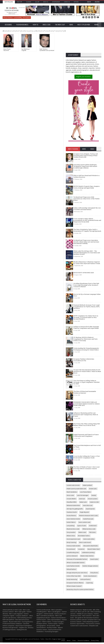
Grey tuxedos (71, 537)
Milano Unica (71, 541)
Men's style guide (20, 613)
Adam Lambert (87, 490)
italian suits (83, 507)
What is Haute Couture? (84, 588)
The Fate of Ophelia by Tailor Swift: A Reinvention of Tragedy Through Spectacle (87, 235)
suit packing (70, 530)
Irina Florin (7, 49)
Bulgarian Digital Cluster (58, 640)
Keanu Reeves (71, 520)
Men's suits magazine (16, 615)
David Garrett (90, 514)
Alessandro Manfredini (90, 551)
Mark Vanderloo (72, 497)
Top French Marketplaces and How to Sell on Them (87, 451)
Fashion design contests (90, 571)
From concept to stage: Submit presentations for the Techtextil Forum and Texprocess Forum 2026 (87, 225)
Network (76, 2)
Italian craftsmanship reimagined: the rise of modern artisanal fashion (87, 214)
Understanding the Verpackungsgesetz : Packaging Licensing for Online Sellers (86, 354)
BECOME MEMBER (95, 55)
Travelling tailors (42, 613)
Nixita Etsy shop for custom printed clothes (80, 591)
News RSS (48, 640)
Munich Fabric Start (93, 554)
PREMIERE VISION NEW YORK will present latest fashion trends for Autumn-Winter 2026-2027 (87, 409)
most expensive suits (73, 544)
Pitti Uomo (92, 537)
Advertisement (56, 2)
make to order (94, 507)
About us (46, 2)
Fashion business (22, 25)
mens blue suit (87, 510)
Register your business (83, 81)
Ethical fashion (71, 574)
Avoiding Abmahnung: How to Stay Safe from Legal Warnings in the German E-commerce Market (86, 290)
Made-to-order (87, 611)
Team (74, 642)
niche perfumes (72, 584)
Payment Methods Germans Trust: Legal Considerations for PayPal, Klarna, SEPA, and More (86, 311)
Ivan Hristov (43, 49)
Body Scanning (71, 547)
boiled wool (93, 530)
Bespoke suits (94, 627)
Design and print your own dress (89, 574)
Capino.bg (70, 588)
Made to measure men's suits (88, 520)
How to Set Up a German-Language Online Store (87, 300)
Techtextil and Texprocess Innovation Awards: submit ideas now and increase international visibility (86, 247)
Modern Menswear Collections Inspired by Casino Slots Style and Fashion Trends (87, 268)
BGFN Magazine (9, 2)
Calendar (29, 2)
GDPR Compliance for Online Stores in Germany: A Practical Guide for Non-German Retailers (86, 322)
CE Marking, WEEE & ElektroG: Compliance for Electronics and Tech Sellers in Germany (85, 344)
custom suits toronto (73, 490)
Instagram (95, 17)
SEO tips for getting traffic (75, 514)
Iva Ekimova (25, 49)
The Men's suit (60, 25)
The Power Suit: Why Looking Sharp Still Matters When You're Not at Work (86, 429)
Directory (19, 2)
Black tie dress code (73, 534)
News (71, 25)
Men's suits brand (85, 547)
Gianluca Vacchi (72, 517)
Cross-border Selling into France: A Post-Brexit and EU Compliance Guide (87, 462)
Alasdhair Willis (71, 507)
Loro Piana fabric (85, 497)
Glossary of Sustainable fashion (77, 564)
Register (97, 2)
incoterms (81, 554)
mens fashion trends (73, 524)
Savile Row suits (88, 524)
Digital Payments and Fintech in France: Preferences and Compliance (86, 440)
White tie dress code (89, 534)
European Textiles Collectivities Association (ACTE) (84, 365)
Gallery (37, 2)
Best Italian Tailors (84, 541)
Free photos (71, 578)
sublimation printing (88, 557)
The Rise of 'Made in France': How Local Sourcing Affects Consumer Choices (86, 473)
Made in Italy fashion (87, 561)
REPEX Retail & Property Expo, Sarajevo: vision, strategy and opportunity (86, 192)
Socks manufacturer (73, 581)
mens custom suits (84, 527)
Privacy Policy (95, 642)
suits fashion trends (73, 571)
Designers (8, 25)
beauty (93, 500)
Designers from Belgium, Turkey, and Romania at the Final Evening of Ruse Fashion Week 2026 (85, 160)
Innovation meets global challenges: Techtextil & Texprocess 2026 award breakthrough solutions (85, 171)
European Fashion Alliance (88, 584)
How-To (35, 25)
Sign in (89, 2)
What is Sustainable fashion (76, 567)
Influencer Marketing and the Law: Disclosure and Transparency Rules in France (86, 419)
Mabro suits (82, 537)
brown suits (93, 493)
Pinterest (89, 17)
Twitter (86, 17)
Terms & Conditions (84, 642)
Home (63, 642)
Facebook (83, 17)
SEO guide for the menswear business (87, 619)
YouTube (98, 17)
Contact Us (67, 2)
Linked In (92, 17)
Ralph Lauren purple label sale (76, 493)
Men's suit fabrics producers (45, 617)
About (69, 642)
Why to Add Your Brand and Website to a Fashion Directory (86, 181)
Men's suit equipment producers (49, 618)
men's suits (18, 611)
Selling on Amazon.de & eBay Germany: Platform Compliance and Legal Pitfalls (86, 332)
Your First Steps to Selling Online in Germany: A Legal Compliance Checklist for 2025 (86, 387)
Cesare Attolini (71, 504)
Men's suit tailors (57, 611)
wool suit (82, 504)
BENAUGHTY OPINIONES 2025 (83, 277)
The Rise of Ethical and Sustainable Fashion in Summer (87, 397)
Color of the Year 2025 (84, 578)
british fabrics (71, 527)
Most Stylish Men (84, 25)
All (3, 31)
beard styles (94, 564)
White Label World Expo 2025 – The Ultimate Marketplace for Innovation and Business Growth (86, 257)
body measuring (88, 581)
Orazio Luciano (92, 504)
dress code (70, 500)
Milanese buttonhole (73, 510)
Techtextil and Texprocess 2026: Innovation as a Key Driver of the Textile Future (87, 203)
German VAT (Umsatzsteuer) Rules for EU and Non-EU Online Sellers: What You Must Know (87, 376)
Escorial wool (71, 554)
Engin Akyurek (84, 517)
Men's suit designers (54, 613)
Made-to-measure (76, 611)
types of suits (82, 530)
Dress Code (47, 25)
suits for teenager (83, 500)
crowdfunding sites (73, 557)
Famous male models (73, 551)
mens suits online (89, 544)
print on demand (72, 561)
